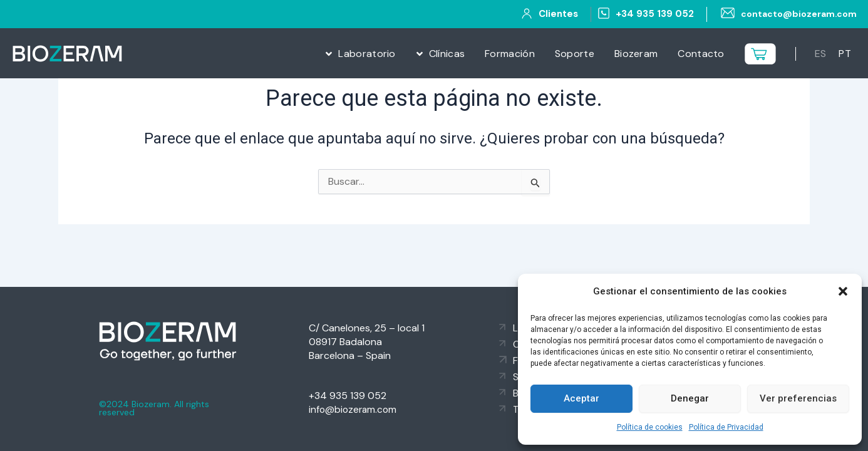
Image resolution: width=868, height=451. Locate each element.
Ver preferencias (798, 398)
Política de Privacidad (726, 427)
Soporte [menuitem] (575, 54)
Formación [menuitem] (510, 54)
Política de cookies (650, 427)
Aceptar (581, 398)
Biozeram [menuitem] (636, 54)
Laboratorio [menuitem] (367, 54)
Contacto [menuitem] (701, 54)
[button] (843, 291)
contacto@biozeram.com (796, 14)
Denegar (690, 398)
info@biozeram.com (354, 409)
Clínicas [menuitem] (447, 54)
